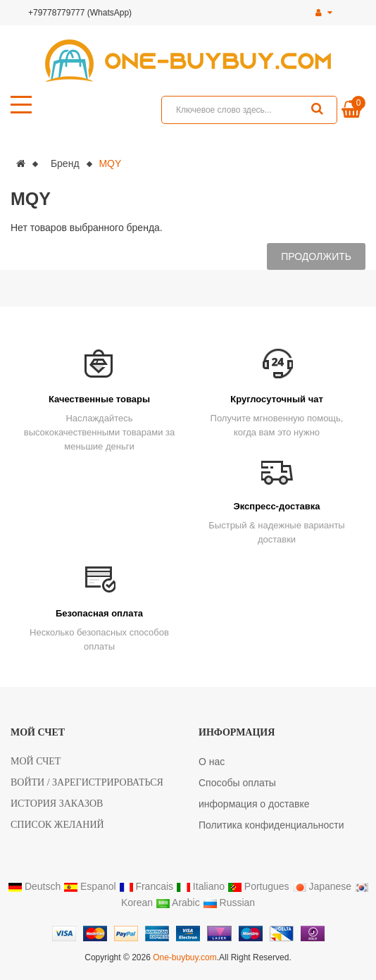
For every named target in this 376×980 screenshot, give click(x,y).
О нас (212, 762)
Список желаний (57, 825)
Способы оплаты (237, 783)
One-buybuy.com (185, 957)
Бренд (65, 163)
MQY (110, 163)
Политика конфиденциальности (271, 825)
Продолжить (316, 256)
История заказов (57, 804)
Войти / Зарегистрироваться (87, 782)
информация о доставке (254, 804)
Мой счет (36, 761)
